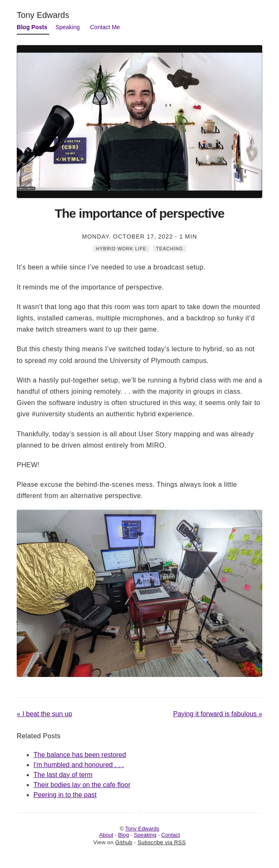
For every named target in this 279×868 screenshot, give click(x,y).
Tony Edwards (43, 15)
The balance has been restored (80, 755)
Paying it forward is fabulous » (217, 714)
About (106, 835)
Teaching (170, 249)
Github (124, 842)
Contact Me (105, 27)
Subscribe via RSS (162, 842)
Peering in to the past (65, 795)
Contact (171, 835)
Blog (124, 835)
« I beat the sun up (44, 714)
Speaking (68, 27)
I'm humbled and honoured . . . (79, 765)
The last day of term (63, 775)
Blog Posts (32, 27)
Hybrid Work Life (121, 249)
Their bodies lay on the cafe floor (82, 785)
